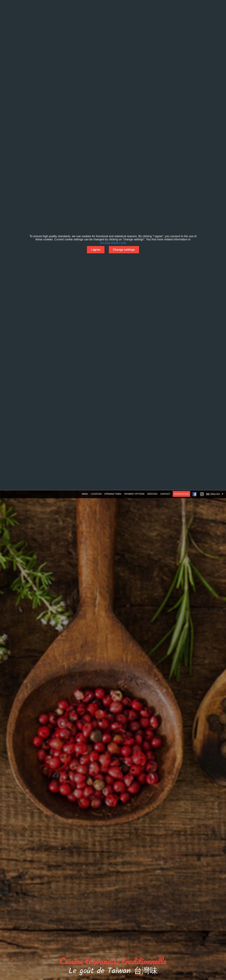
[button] (216, 494)
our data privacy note (113, 243)
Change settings (124, 250)
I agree (96, 250)
